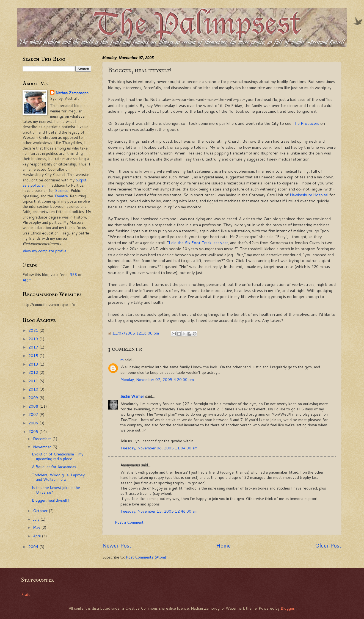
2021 (34, 330)
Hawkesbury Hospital (309, 195)
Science (62, 190)
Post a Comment (129, 522)
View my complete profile (45, 251)
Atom (27, 280)
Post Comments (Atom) (146, 557)
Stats (26, 594)
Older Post (328, 545)
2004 (34, 547)
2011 (34, 381)
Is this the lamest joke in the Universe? (56, 490)
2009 (34, 398)
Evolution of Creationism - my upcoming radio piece (58, 456)
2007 (34, 414)
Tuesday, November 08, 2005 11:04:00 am (159, 448)
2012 (34, 372)
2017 (34, 347)
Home (223, 545)
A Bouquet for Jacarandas (54, 467)
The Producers (306, 123)
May (37, 527)
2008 (34, 406)
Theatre (61, 196)
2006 (34, 423)
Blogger (288, 608)
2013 (34, 364)
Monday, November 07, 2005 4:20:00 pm (157, 379)
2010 (34, 389)
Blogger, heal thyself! (50, 500)
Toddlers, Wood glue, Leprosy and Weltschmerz (58, 477)
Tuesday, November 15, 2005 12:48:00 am (159, 511)
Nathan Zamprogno (72, 93)
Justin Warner (132, 396)
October (41, 511)
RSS (73, 274)
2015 (34, 356)
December (43, 439)
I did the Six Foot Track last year (198, 243)
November (43, 447)
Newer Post (117, 545)
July (37, 519)
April (37, 536)
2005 (34, 431)
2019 (34, 339)
